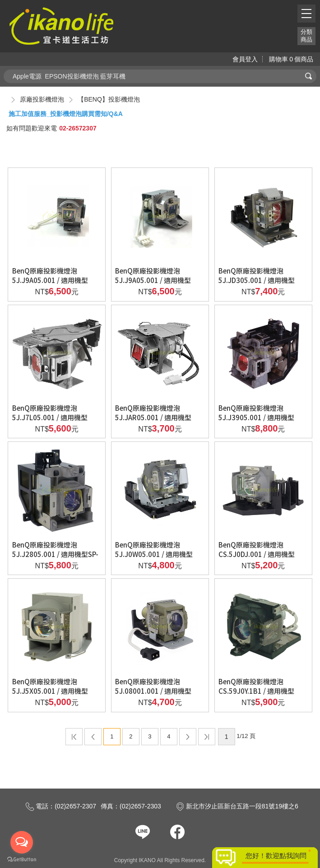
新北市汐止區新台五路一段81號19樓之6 (237, 806)
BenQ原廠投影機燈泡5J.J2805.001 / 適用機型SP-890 (55, 554)
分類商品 (306, 36)
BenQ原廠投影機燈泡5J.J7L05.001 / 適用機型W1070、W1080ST (50, 417)
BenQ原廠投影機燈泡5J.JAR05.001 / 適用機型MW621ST (153, 417)
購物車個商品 (291, 59)
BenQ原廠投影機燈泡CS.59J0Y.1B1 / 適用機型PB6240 (256, 691)
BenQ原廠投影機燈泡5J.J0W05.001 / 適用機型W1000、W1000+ (154, 554)
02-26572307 (78, 128)
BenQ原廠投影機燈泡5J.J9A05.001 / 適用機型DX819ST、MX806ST (153, 280)
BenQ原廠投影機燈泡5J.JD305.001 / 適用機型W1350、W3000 (257, 280)
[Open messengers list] (22, 842)
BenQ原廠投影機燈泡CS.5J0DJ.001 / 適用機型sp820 (257, 554)
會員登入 (245, 59)
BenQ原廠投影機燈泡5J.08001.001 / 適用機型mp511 (153, 691)
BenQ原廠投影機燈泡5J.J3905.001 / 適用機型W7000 (256, 417)
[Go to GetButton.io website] (22, 859)
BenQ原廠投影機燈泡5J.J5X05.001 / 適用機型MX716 (50, 691)
